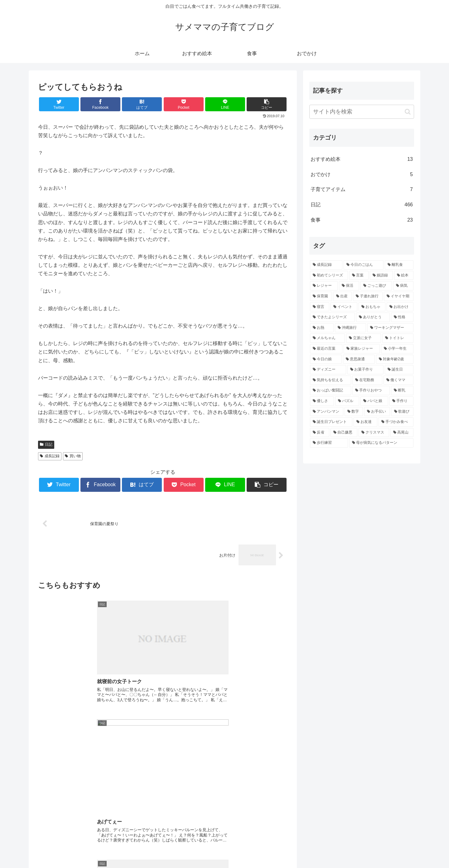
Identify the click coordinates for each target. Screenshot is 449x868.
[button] (408, 112)
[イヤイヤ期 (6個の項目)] (399, 296)
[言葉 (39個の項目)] (359, 276)
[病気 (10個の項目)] (403, 286)
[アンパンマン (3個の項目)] (327, 412)
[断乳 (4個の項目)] (402, 391)
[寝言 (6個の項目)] (320, 307)
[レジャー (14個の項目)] (324, 286)
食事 (362, 220)
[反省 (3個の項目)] (320, 433)
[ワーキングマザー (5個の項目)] (390, 328)
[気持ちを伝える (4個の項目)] (331, 380)
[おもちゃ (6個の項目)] (372, 307)
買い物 (73, 456)
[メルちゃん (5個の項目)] (327, 338)
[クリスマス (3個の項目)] (374, 433)
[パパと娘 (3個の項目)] (374, 401)
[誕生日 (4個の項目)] (399, 370)
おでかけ (362, 175)
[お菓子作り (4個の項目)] (365, 370)
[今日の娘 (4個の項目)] (326, 359)
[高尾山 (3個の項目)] (402, 433)
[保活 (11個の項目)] (349, 286)
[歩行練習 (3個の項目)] (329, 443)
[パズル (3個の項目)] (347, 401)
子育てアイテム (362, 190)
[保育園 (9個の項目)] (321, 296)
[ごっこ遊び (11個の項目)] (376, 286)
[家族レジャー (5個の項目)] (362, 349)
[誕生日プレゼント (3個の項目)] (331, 422)
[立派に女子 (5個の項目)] (364, 338)
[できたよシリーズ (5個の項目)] (332, 317)
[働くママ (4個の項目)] (398, 380)
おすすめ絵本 (362, 159)
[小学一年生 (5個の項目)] (397, 349)
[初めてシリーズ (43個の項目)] (329, 276)
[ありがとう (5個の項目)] (373, 317)
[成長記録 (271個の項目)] (326, 265)
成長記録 (50, 456)
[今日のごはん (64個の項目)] (364, 265)
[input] (362, 112)
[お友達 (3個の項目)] (365, 422)
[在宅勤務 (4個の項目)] (367, 380)
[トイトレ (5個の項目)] (398, 338)
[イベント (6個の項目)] (344, 307)
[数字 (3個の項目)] (354, 412)
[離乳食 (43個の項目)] (399, 265)
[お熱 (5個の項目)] (322, 328)
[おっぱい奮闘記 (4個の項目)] (331, 391)
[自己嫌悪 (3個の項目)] (344, 433)
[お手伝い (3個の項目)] (377, 412)
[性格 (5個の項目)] (402, 317)
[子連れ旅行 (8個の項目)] (368, 296)
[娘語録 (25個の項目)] (381, 276)
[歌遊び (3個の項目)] (402, 412)
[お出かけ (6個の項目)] (400, 307)
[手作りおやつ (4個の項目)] (371, 391)
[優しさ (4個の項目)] (322, 401)
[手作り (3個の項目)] (401, 401)
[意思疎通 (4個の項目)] (359, 359)
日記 (46, 444)
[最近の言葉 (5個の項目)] (326, 349)
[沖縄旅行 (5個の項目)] (350, 328)
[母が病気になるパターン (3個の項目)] (381, 443)
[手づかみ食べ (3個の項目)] (396, 422)
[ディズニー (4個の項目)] (328, 370)
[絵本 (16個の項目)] (404, 276)
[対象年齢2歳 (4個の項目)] (395, 359)
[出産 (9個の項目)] (343, 296)
